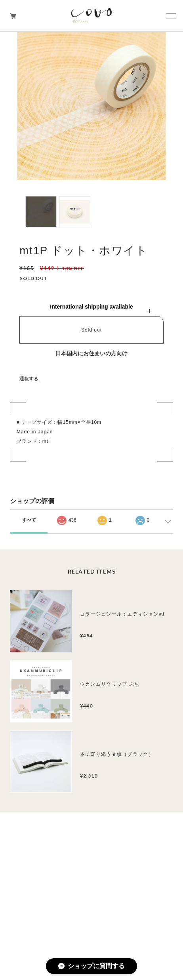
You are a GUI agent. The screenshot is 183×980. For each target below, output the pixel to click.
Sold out (91, 330)
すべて (29, 520)
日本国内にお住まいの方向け (91, 353)
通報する (29, 379)
